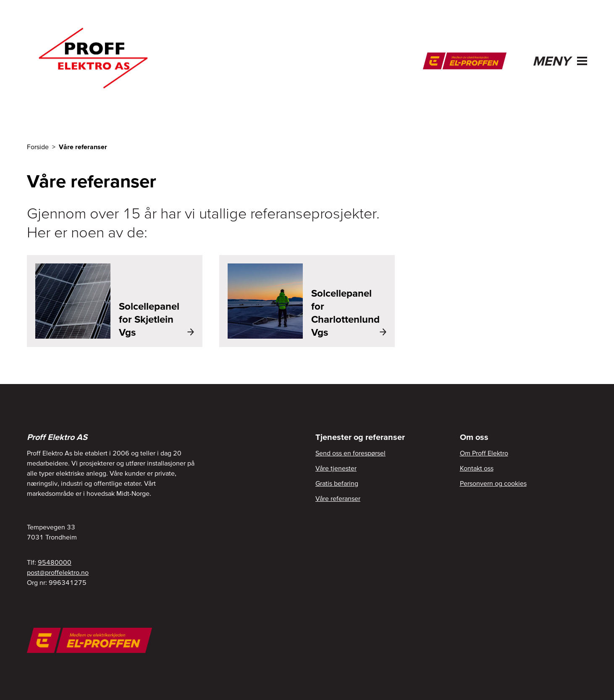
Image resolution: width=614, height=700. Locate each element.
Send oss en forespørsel (350, 453)
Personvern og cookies (493, 483)
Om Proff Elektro (484, 453)
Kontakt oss (477, 468)
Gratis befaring (337, 483)
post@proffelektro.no (58, 572)
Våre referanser (338, 498)
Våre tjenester (336, 468)
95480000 (55, 562)
